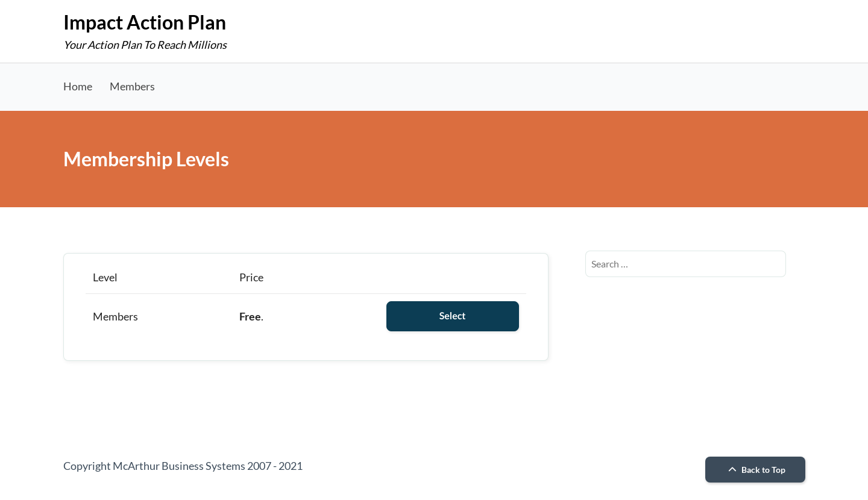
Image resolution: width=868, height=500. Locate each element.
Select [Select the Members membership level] (453, 316)
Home (78, 86)
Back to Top (755, 470)
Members (132, 86)
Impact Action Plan (145, 22)
